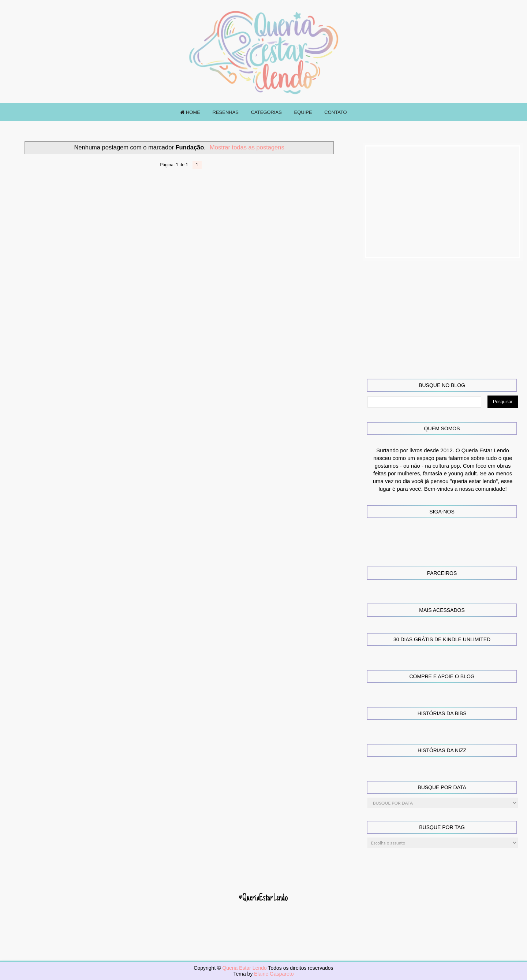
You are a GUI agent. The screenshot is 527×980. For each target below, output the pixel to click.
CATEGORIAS (266, 112)
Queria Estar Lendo (245, 968)
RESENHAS (226, 112)
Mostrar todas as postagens (247, 147)
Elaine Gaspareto (274, 974)
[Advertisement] (443, 202)
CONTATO (335, 112)
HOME (190, 112)
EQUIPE (303, 112)
